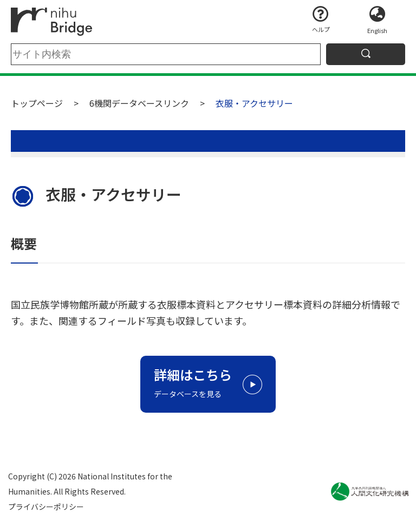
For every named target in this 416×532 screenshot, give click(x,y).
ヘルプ (321, 29)
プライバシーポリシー (46, 507)
